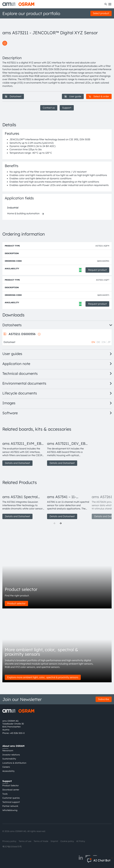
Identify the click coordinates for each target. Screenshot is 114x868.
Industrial (13, 208)
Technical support (11, 802)
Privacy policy (9, 841)
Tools (5, 794)
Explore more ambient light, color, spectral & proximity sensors (43, 677)
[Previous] (55, 523)
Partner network (10, 806)
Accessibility (8, 771)
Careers (6, 767)
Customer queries (11, 798)
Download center (11, 790)
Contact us (49, 108)
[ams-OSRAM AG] (18, 4)
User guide (73, 96)
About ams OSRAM (13, 746)
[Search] (106, 4)
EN (93, 342)
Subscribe (104, 699)
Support (67, 108)
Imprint (54, 841)
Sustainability (9, 759)
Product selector (16, 603)
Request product (97, 270)
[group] (24, 450)
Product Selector (11, 786)
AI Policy (81, 841)
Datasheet (13, 96)
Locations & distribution (14, 763)
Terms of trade (41, 841)
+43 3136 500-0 (17, 733)
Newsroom (8, 751)
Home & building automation (23, 213)
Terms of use (25, 841)
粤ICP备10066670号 (12, 847)
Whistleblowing (10, 810)
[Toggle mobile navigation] (110, 4)
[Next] (61, 523)
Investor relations (11, 755)
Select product (101, 13)
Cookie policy (67, 841)
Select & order (99, 96)
